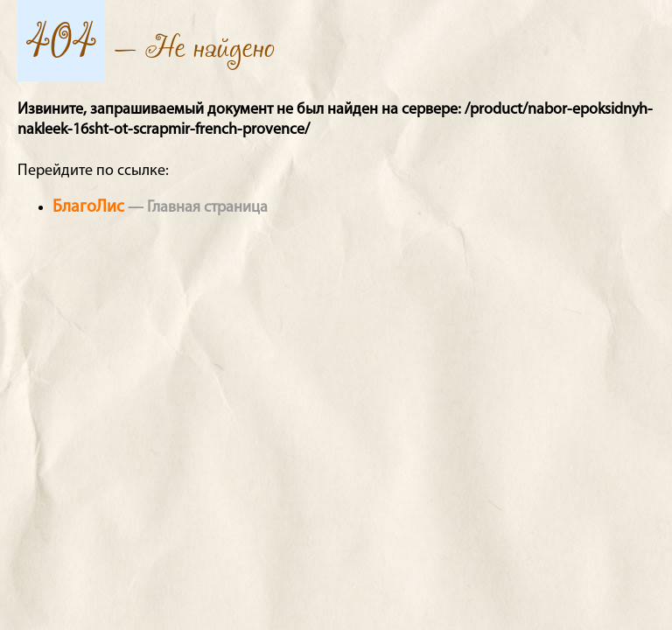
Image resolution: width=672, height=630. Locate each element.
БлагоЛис (88, 207)
